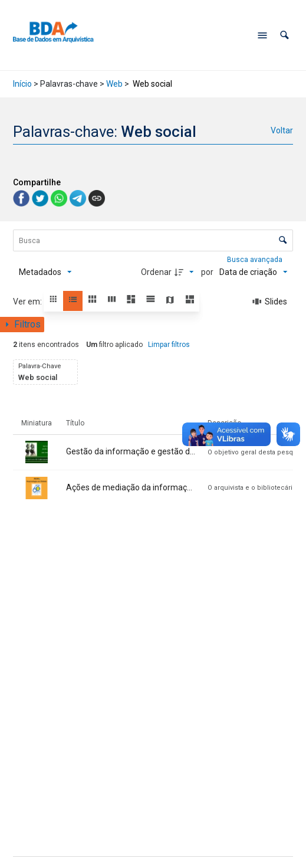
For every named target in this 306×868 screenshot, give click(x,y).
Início (22, 84)
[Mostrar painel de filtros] (22, 325)
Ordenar (156, 272)
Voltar (282, 130)
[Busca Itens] (153, 240)
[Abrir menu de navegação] (262, 35)
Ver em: (28, 302)
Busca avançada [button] (256, 260)
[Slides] (270, 302)
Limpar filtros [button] (169, 345)
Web (114, 84)
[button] (284, 35)
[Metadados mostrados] (45, 272)
